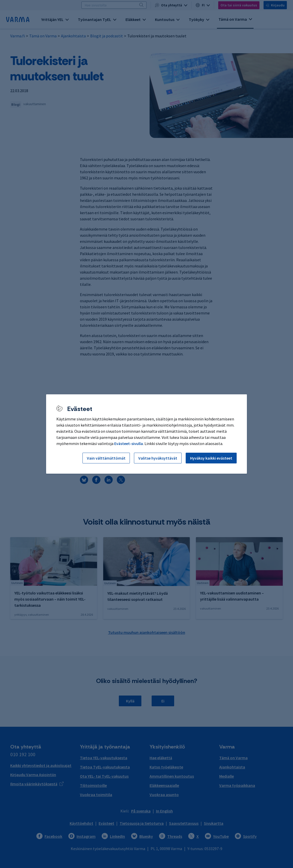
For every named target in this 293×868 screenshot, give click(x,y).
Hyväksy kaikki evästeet (211, 458)
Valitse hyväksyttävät (158, 458)
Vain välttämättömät (106, 458)
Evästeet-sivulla (129, 443)
